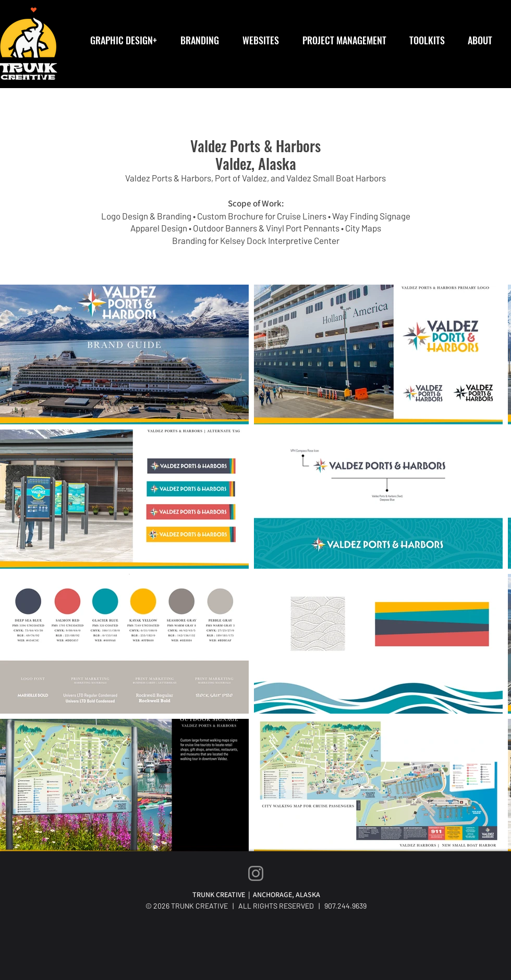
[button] (127, 40)
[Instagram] (256, 873)
